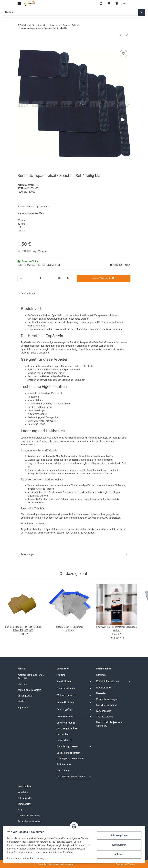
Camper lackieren (66, 688)
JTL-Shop (131, 864)
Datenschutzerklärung (34, 858)
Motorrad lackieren (67, 695)
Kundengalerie (104, 711)
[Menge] (40, 278)
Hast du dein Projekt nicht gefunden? (109, 724)
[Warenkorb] (122, 4)
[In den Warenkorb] (20, 45)
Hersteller (101, 693)
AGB (20, 810)
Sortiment (101, 675)
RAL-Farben (63, 770)
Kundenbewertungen (107, 699)
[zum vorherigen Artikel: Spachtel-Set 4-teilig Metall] (120, 35)
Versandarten (24, 804)
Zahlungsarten (25, 798)
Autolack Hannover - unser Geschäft (31, 677)
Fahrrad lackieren (66, 702)
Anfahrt (21, 701)
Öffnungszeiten (25, 696)
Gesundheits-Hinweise (29, 821)
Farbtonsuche (64, 764)
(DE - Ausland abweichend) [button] (49, 265)
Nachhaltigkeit (104, 688)
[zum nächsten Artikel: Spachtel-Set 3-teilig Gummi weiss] (127, 35)
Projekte (61, 675)
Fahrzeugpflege (65, 709)
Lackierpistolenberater (68, 753)
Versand (42, 251)
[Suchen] (70, 12)
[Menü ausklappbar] (19, 2)
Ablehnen (118, 854)
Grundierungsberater (67, 746)
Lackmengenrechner (67, 728)
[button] (101, 4)
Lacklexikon (63, 734)
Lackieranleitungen (67, 723)
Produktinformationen (107, 681)
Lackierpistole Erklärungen (70, 759)
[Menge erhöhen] (68, 278)
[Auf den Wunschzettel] (124, 53)
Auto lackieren (64, 681)
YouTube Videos (105, 717)
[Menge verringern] (21, 278)
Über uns (22, 684)
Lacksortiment (64, 740)
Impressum (14, 858)
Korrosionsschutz (66, 716)
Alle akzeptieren (118, 835)
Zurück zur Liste (27, 25)
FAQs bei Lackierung (107, 705)
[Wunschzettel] (109, 4)
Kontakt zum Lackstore (29, 690)
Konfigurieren (118, 845)
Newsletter (23, 792)
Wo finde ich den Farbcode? (71, 777)
